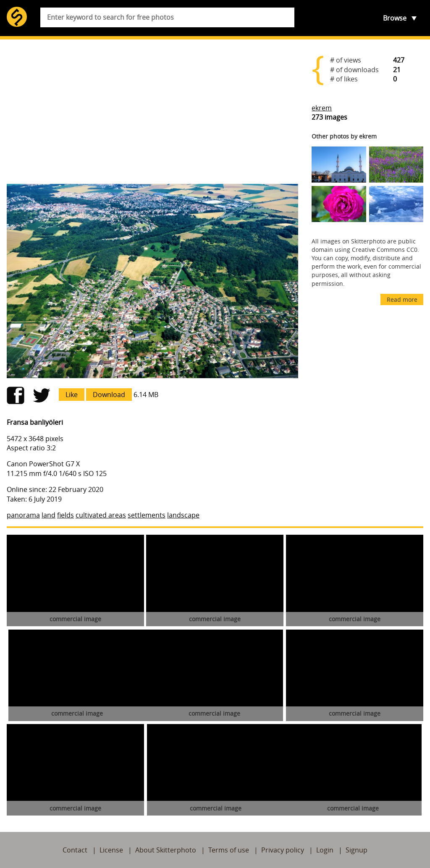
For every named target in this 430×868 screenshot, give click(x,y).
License (111, 850)
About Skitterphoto (166, 850)
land (49, 515)
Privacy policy (283, 850)
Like (72, 395)
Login (325, 850)
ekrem (322, 108)
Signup (357, 850)
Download (109, 395)
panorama (23, 515)
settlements (147, 515)
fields (66, 515)
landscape (183, 515)
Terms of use (229, 850)
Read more (402, 299)
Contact (75, 850)
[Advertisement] (152, 112)
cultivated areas (101, 515)
